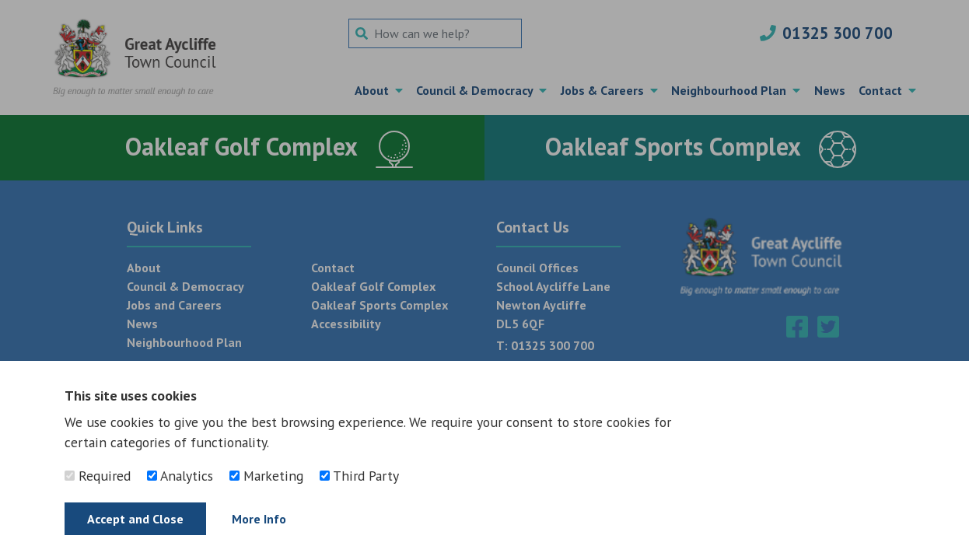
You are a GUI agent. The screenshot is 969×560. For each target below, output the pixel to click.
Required (98, 476)
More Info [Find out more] (259, 519)
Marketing (266, 476)
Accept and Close (135, 519)
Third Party (359, 476)
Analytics (180, 476)
